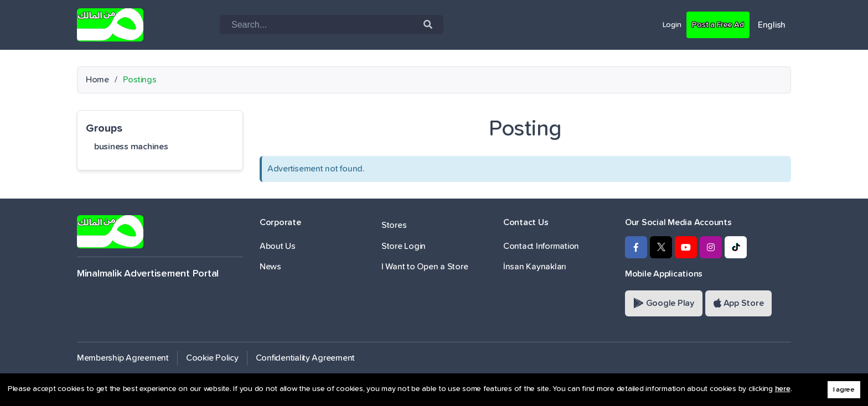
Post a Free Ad (715, 24)
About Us (278, 246)
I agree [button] (844, 390)
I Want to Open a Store (425, 267)
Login (665, 24)
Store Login (404, 246)
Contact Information (541, 246)
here (783, 389)
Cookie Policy (212, 358)
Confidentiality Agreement (306, 358)
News (270, 267)
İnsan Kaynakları (535, 267)
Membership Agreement (123, 358)
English (772, 25)
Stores (394, 225)
